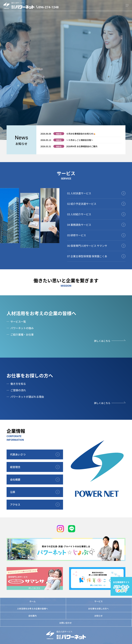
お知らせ (98, 616)
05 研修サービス (77, 235)
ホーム (32, 601)
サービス (98, 601)
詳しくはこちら (102, 341)
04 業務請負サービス (79, 225)
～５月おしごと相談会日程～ (80, 140)
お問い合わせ (65, 623)
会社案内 (32, 616)
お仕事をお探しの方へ (30, 375)
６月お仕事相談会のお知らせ (81, 134)
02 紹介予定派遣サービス (82, 204)
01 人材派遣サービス (79, 193)
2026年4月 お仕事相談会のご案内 (82, 146)
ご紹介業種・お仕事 (22, 334)
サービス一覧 (18, 322)
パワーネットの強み (22, 328)
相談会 (59, 134)
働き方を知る (18, 384)
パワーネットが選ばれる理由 (27, 397)
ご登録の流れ (18, 390)
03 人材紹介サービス (79, 214)
